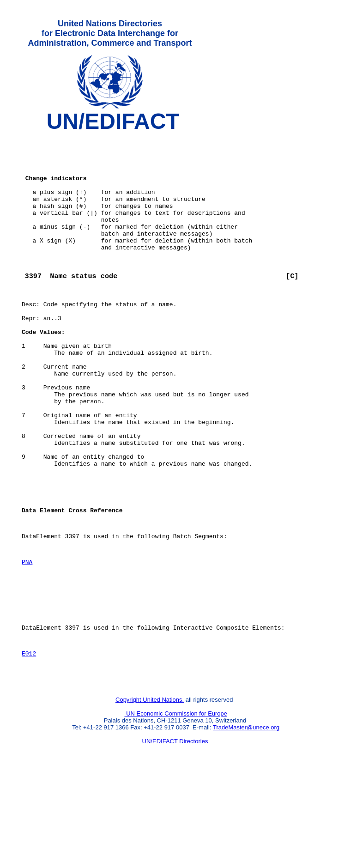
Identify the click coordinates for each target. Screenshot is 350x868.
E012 (29, 741)
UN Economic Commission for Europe (176, 806)
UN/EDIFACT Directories (175, 834)
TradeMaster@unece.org (246, 820)
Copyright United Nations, (150, 792)
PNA (27, 639)
